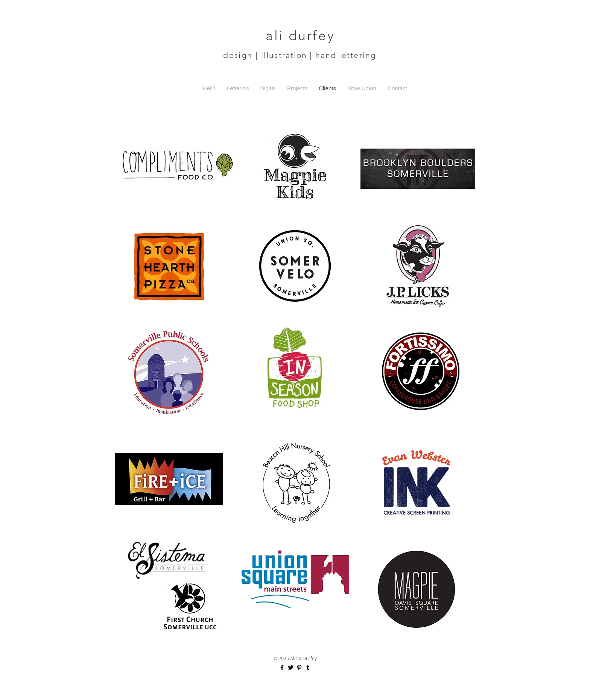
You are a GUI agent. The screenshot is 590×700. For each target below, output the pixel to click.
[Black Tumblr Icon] (308, 667)
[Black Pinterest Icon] (299, 667)
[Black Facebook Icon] (282, 667)
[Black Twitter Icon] (291, 667)
